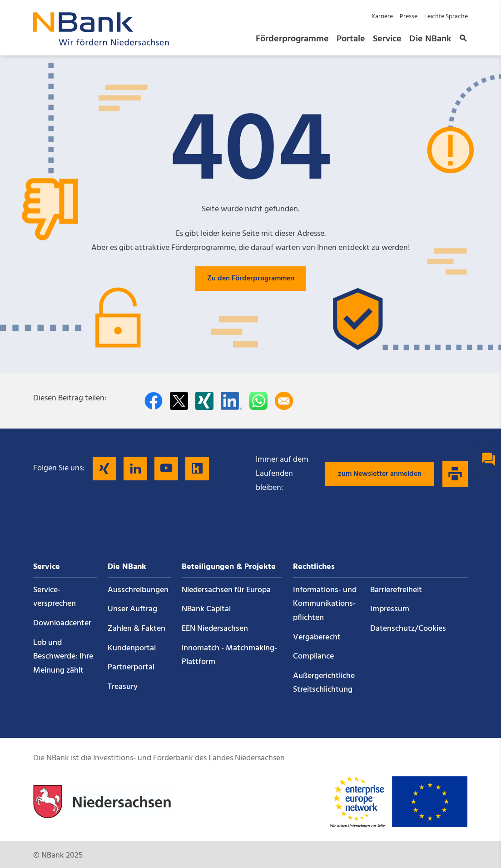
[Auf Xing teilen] (204, 401)
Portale (351, 39)
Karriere (382, 17)
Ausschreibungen (138, 590)
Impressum (390, 609)
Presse (409, 17)
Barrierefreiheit (396, 590)
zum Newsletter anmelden (380, 474)
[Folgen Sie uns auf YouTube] (166, 469)
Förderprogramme (292, 39)
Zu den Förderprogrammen (251, 279)
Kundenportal (132, 648)
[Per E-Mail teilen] (284, 401)
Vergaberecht (317, 637)
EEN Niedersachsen (215, 629)
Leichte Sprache (446, 17)
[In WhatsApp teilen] (258, 401)
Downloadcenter (62, 623)
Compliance (313, 656)
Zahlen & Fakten (136, 629)
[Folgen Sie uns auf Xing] (104, 469)
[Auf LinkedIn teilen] (231, 401)
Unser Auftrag (132, 609)
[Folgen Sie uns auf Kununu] (197, 469)
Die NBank (430, 39)
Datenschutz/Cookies (408, 629)
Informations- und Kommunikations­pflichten (325, 604)
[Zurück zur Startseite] (101, 43)
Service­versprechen (55, 597)
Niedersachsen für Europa (226, 590)
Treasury (123, 687)
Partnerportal (131, 667)
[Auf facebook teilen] (154, 401)
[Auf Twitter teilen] (179, 401)
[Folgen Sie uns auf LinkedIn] (135, 469)
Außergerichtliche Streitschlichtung (324, 683)
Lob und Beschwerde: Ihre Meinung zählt (63, 657)
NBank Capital (206, 609)
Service (387, 39)
